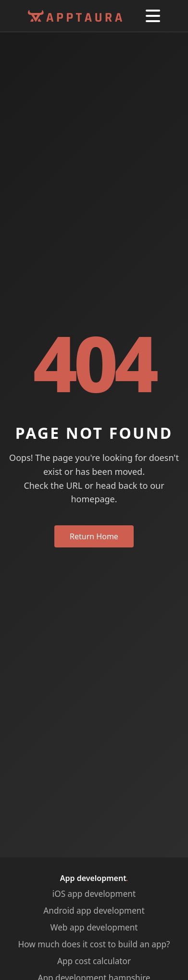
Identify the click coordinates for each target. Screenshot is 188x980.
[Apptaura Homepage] (75, 16)
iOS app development (94, 894)
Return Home (94, 536)
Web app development (94, 927)
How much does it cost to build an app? (94, 944)
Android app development (94, 911)
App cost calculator (94, 961)
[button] (153, 16)
